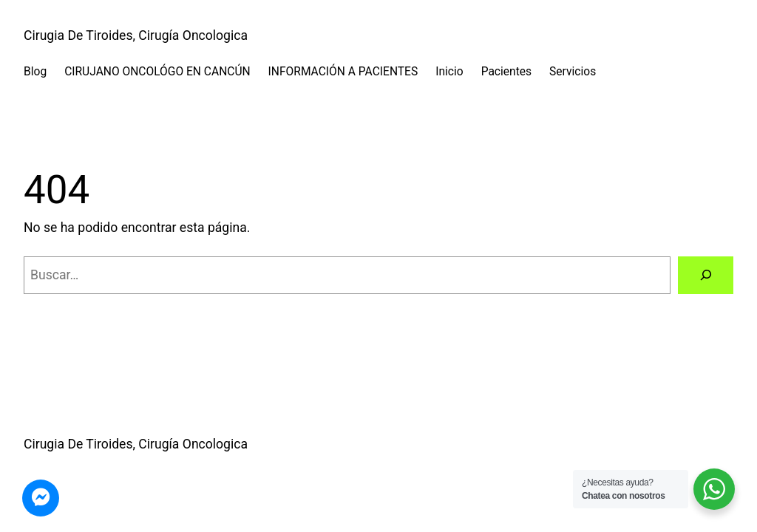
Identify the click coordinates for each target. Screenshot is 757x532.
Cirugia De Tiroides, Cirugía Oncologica (136, 35)
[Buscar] (706, 275)
